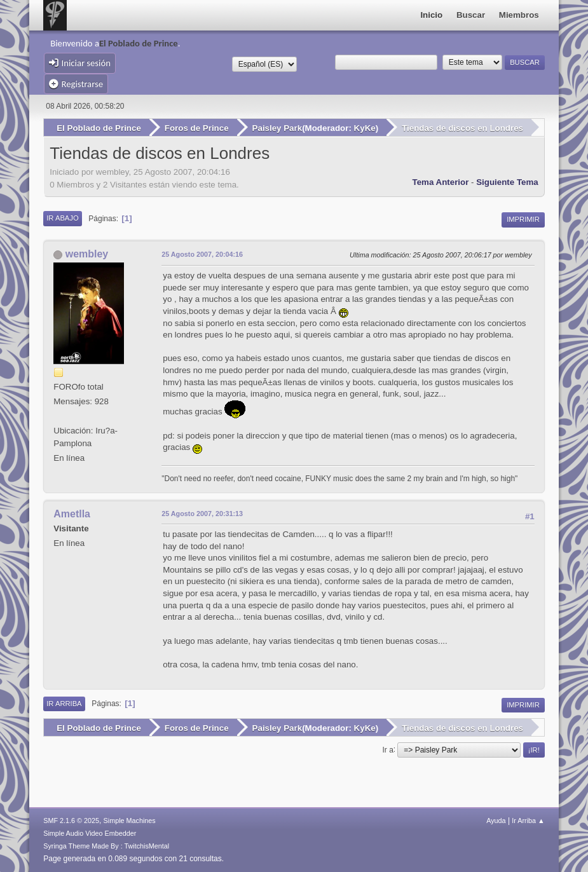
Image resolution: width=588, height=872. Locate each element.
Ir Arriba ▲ (528, 821)
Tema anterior (441, 182)
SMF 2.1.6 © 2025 (71, 821)
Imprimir (523, 219)
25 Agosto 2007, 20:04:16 (202, 254)
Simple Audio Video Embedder (90, 833)
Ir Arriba (64, 704)
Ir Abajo (62, 218)
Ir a (387, 749)
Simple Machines (130, 821)
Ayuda (496, 821)
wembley (87, 254)
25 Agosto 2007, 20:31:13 (202, 514)
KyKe (365, 128)
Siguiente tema (507, 182)
